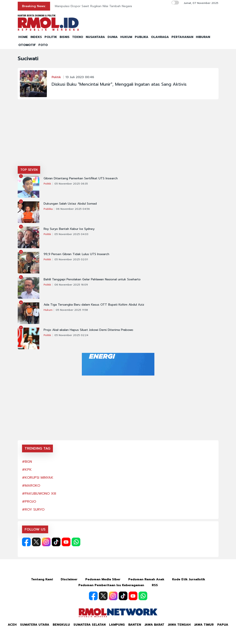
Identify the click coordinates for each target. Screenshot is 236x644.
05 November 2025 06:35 (71, 184)
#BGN (27, 462)
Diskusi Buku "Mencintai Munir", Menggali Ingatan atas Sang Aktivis (119, 84)
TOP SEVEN (29, 170)
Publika (48, 209)
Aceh (12, 625)
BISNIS (65, 37)
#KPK (27, 470)
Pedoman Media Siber (103, 579)
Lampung (117, 625)
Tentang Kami (42, 579)
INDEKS (36, 37)
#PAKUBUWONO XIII (39, 494)
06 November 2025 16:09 (71, 285)
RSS (155, 585)
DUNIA (113, 37)
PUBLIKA (142, 37)
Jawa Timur (204, 625)
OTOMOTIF (27, 45)
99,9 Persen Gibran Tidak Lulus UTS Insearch (76, 254)
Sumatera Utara (35, 625)
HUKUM (126, 37)
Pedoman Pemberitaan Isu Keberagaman (111, 585)
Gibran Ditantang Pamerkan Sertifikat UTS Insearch (81, 178)
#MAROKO (31, 486)
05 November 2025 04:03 (71, 234)
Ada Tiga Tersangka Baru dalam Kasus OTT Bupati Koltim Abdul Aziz (94, 305)
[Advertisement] (118, 134)
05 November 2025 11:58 (72, 310)
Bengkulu (61, 625)
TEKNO (78, 37)
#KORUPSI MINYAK (38, 478)
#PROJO (29, 502)
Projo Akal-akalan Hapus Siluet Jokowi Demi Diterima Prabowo (88, 330)
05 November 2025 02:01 (71, 259)
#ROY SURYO (33, 510)
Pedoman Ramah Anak (146, 579)
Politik (56, 77)
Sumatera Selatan (89, 625)
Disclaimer (69, 579)
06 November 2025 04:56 (73, 209)
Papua (223, 625)
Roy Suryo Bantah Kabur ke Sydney (69, 229)
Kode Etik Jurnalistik (189, 579)
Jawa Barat (154, 625)
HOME (23, 37)
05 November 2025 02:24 (71, 335)
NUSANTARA (95, 37)
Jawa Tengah (179, 625)
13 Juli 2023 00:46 (80, 77)
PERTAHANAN (182, 37)
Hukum (48, 310)
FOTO (43, 45)
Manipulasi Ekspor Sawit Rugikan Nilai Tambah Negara (93, 6)
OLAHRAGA (160, 37)
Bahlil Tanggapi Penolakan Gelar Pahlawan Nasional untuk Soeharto (92, 279)
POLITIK (51, 37)
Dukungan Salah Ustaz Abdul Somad (70, 204)
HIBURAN (203, 37)
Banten (135, 625)
